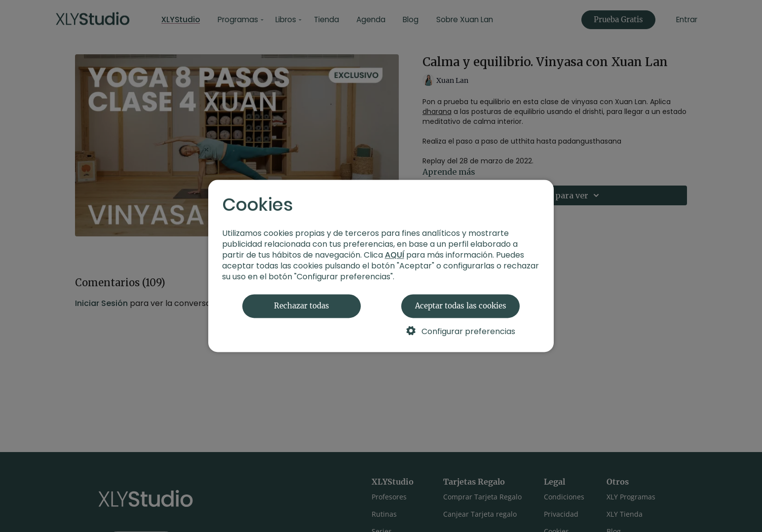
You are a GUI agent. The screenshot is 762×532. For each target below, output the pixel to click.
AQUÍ (395, 255)
